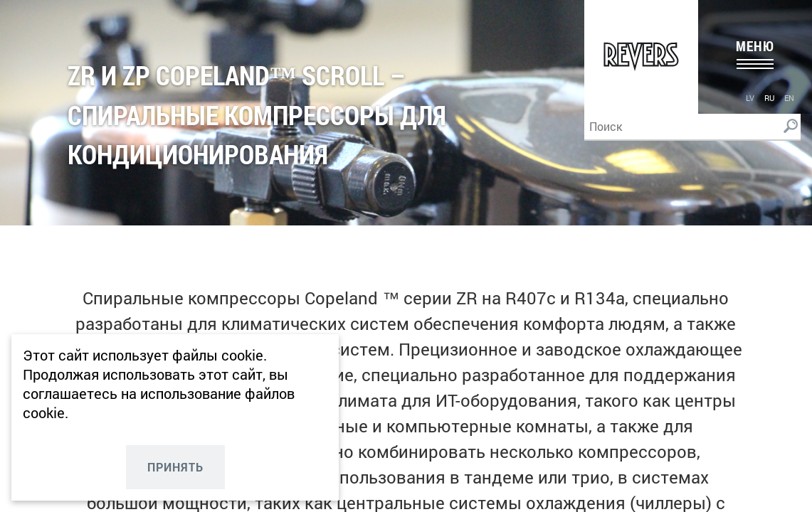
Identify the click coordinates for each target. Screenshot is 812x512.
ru (769, 98)
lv (750, 98)
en (789, 98)
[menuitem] (750, 97)
